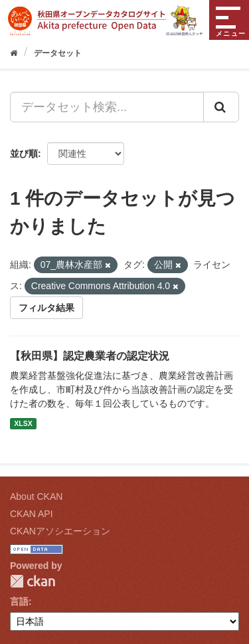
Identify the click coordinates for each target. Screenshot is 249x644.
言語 (19, 601)
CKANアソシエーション (60, 531)
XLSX (23, 423)
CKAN (33, 581)
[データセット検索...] (107, 107)
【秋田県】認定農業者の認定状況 (90, 356)
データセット (58, 53)
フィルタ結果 (46, 308)
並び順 (24, 154)
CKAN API (32, 514)
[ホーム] (14, 53)
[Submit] (221, 107)
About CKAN (36, 496)
